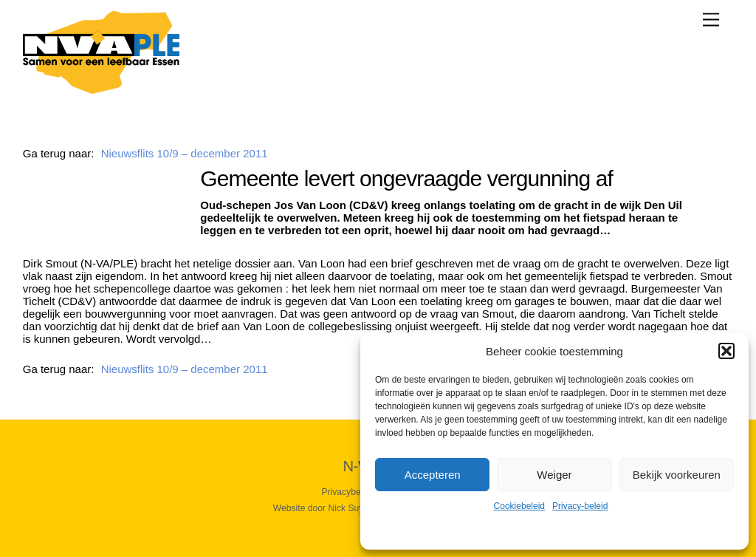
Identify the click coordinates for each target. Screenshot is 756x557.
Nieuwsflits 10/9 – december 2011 (185, 153)
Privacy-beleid (580, 506)
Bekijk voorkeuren (677, 475)
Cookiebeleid (519, 506)
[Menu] (711, 20)
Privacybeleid (348, 492)
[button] (726, 351)
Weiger (554, 475)
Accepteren (433, 475)
